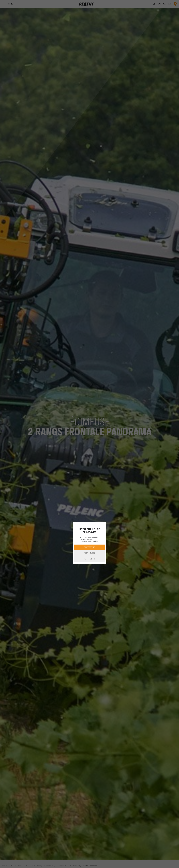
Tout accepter (89, 547)
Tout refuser (90, 553)
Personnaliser (90, 559)
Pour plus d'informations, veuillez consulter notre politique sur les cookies (89, 539)
